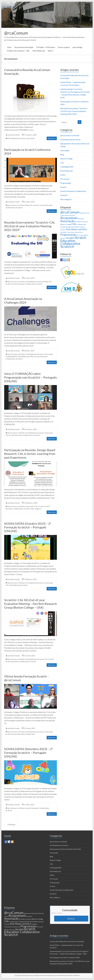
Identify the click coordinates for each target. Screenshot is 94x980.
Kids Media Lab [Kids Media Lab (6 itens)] (74, 229)
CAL (31, 205)
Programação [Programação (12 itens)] (68, 235)
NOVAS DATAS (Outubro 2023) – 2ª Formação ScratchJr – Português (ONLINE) (28, 527)
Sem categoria (36, 509)
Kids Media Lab (39, 51)
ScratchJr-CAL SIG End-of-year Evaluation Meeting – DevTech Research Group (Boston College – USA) (31, 604)
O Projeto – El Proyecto (46, 47)
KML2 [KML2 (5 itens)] (84, 229)
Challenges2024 (11, 356)
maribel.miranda (14, 135)
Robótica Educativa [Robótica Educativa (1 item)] (10, 930)
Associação (31, 138)
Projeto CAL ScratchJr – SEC (18, 51)
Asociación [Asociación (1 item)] (81, 219)
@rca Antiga (77, 47)
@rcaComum (16, 33)
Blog (27, 205)
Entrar (71, 919)
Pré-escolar (65, 179)
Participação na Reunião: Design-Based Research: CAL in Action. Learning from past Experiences (30, 454)
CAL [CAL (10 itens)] (74, 224)
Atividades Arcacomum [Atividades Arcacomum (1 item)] (81, 222)
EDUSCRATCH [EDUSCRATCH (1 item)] (75, 227)
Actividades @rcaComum (17, 138)
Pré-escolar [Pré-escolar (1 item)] (80, 235)
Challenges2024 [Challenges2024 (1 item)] (81, 224)
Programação (66, 183)
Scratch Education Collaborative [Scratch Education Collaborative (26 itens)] (73, 241)
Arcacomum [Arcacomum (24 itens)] (69, 218)
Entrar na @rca (64, 47)
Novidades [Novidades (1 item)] (63, 232)
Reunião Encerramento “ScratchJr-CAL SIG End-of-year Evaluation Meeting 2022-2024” (30, 226)
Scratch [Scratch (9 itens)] (70, 238)
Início (9, 47)
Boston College (66, 159)
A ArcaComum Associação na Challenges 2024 (23, 301)
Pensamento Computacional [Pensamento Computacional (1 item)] (75, 232)
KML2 (32, 356)
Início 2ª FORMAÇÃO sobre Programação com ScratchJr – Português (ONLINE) (30, 377)
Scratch (36, 205)
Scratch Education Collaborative (23, 284)
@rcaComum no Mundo (16, 205)
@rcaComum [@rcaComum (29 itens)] (70, 212)
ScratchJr (19, 208)
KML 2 (50, 51)
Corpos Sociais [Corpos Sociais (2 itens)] (66, 227)
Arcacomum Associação (24, 47)
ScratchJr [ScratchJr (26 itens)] (67, 246)
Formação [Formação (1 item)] (63, 230)
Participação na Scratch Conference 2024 (65, 957)
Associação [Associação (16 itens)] (67, 221)
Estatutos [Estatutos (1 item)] (83, 227)
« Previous (11, 824)
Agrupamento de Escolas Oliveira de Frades (65, 849)
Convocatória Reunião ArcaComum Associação (67, 941)
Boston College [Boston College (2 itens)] (66, 224)
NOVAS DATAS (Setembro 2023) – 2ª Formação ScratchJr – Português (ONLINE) (28, 753)
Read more (52, 138)
